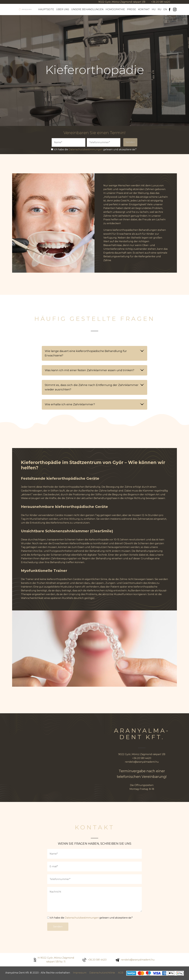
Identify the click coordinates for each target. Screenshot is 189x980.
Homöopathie (115, 9)
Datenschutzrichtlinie (102, 973)
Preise (131, 9)
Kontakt (144, 9)
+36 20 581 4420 (161, 2)
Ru (160, 9)
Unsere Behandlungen (87, 9)
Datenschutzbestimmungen (86, 149)
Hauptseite (46, 9)
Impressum (80, 973)
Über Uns (63, 9)
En (165, 9)
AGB (121, 973)
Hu (154, 9)
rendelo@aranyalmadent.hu (142, 762)
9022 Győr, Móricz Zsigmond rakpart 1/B (122, 2)
